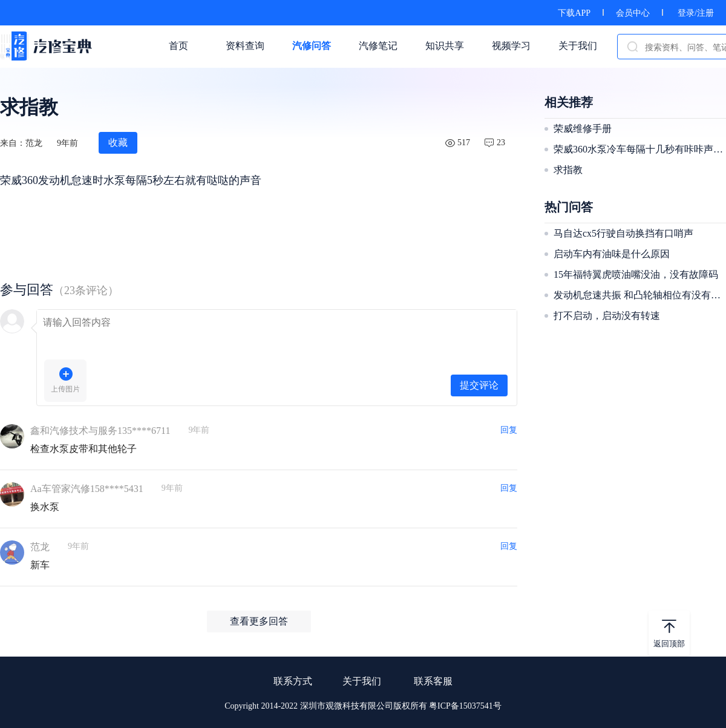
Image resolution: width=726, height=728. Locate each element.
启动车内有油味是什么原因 (612, 254)
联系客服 (433, 681)
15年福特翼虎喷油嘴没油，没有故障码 (636, 274)
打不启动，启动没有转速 (607, 316)
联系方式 (293, 681)
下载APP (574, 13)
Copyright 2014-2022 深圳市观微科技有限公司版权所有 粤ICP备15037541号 (363, 706)
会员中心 (633, 13)
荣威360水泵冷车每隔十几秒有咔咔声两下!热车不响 (638, 149)
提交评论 (479, 385)
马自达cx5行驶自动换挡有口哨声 (623, 233)
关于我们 (362, 681)
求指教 (568, 170)
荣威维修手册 (583, 129)
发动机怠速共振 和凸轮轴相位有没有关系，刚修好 (638, 295)
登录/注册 (696, 13)
